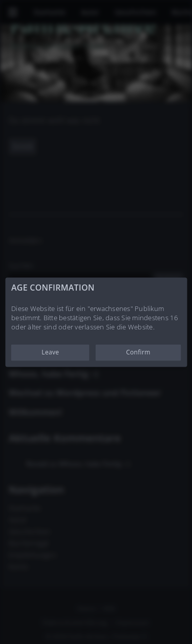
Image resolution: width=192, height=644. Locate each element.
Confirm (138, 352)
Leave (50, 352)
